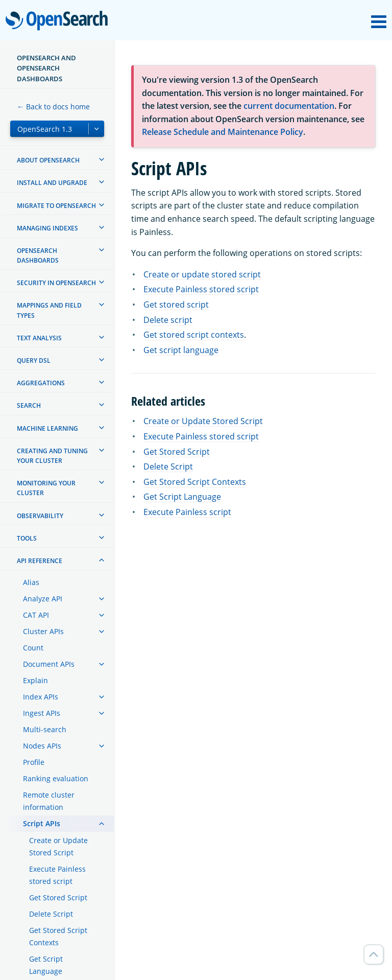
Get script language (181, 350)
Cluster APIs (43, 631)
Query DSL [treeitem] (34, 360)
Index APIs (41, 697)
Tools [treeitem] (27, 538)
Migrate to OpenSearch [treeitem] (56, 206)
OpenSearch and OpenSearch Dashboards (46, 68)
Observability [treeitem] (40, 516)
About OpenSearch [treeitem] (48, 160)
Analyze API (43, 599)
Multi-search (45, 729)
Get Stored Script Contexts (58, 936)
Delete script (168, 320)
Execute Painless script (187, 512)
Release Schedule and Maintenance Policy (223, 132)
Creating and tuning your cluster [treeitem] (52, 456)
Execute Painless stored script (57, 875)
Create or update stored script (202, 274)
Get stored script (176, 305)
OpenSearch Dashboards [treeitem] (38, 255)
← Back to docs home (53, 107)
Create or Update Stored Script (58, 846)
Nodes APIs (42, 746)
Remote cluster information (49, 801)
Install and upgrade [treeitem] (52, 183)
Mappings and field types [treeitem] (49, 310)
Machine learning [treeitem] (47, 428)
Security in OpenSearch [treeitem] (56, 283)
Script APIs (42, 823)
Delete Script (51, 914)
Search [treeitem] (29, 405)
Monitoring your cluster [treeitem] (46, 488)
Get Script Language (46, 965)
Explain (35, 680)
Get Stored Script (58, 897)
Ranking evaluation (56, 778)
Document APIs (49, 664)
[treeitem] (102, 159)
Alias (31, 582)
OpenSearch (59, 21)
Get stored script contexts (194, 335)
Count (33, 648)
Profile (34, 762)
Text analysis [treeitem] (39, 338)
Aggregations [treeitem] (41, 383)
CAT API (36, 615)
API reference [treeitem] (40, 561)
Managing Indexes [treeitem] (47, 228)
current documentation (289, 106)
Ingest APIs (42, 713)
